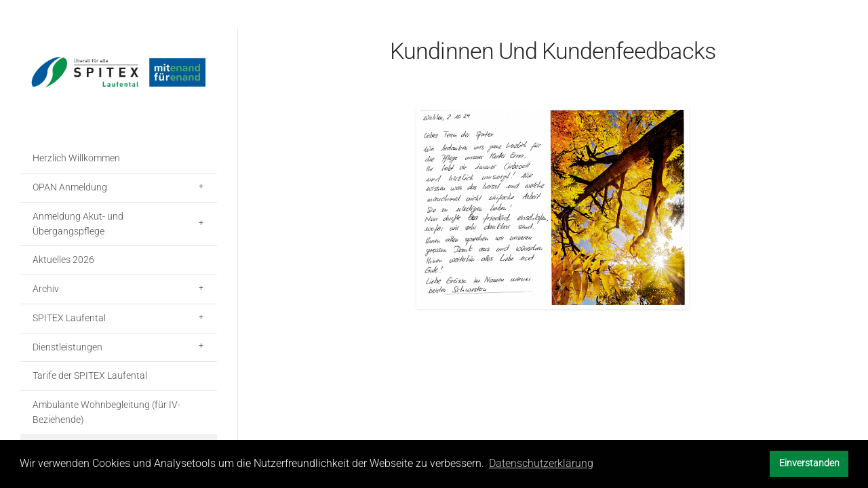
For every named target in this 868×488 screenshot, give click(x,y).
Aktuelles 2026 (63, 260)
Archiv (46, 289)
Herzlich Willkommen (76, 158)
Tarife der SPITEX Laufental (90, 375)
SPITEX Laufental (69, 318)
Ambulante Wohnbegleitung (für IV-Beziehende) (106, 412)
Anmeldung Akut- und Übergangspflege (78, 224)
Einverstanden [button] (809, 463)
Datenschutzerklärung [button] (541, 463)
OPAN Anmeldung (70, 187)
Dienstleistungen (67, 347)
